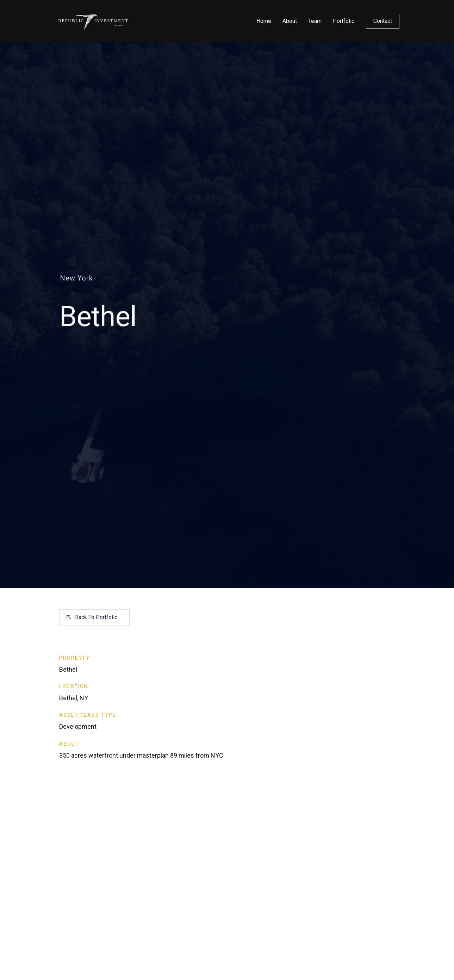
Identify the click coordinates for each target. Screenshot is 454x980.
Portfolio (344, 21)
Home (264, 21)
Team (315, 21)
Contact (383, 21)
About (290, 21)
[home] (94, 21)
